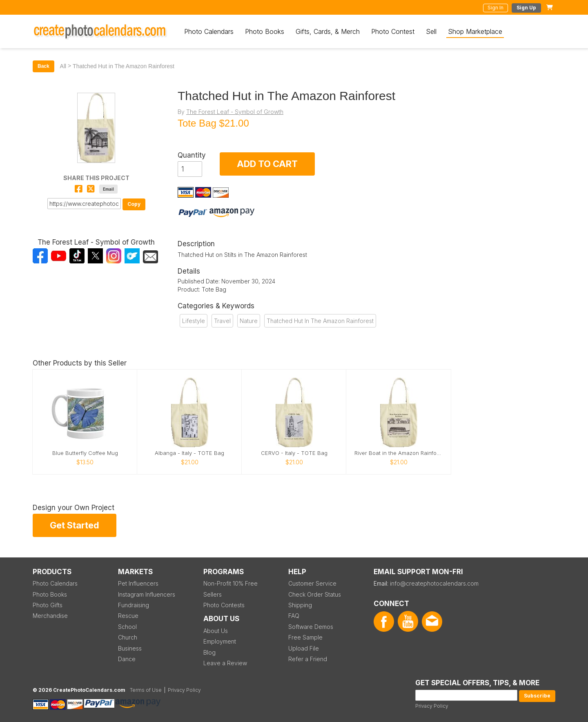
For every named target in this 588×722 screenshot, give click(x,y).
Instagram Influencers (147, 594)
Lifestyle (194, 321)
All (63, 66)
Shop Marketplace (475, 31)
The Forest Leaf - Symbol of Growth (235, 112)
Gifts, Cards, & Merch (328, 31)
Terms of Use (146, 690)
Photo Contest (393, 31)
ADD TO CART (267, 164)
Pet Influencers (138, 583)
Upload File (304, 648)
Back (43, 66)
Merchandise (50, 616)
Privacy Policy (432, 706)
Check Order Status (315, 594)
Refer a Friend (308, 659)
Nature (249, 321)
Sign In (496, 8)
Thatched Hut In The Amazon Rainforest (320, 321)
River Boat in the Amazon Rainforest (399, 453)
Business (130, 648)
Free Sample (305, 637)
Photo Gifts (48, 605)
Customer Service (312, 583)
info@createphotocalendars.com (434, 583)
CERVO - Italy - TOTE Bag (294, 453)
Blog (209, 652)
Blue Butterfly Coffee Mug (85, 453)
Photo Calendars (209, 31)
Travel (222, 321)
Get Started (75, 525)
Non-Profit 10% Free (231, 583)
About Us (216, 631)
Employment (220, 641)
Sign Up (526, 8)
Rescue (128, 616)
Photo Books (265, 31)
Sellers (213, 594)
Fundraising (134, 605)
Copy (134, 204)
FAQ (294, 616)
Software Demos (311, 627)
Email (108, 189)
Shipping (300, 605)
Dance (127, 659)
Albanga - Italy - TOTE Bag (189, 453)
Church (128, 637)
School (127, 627)
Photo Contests (224, 605)
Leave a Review (225, 663)
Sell (431, 31)
